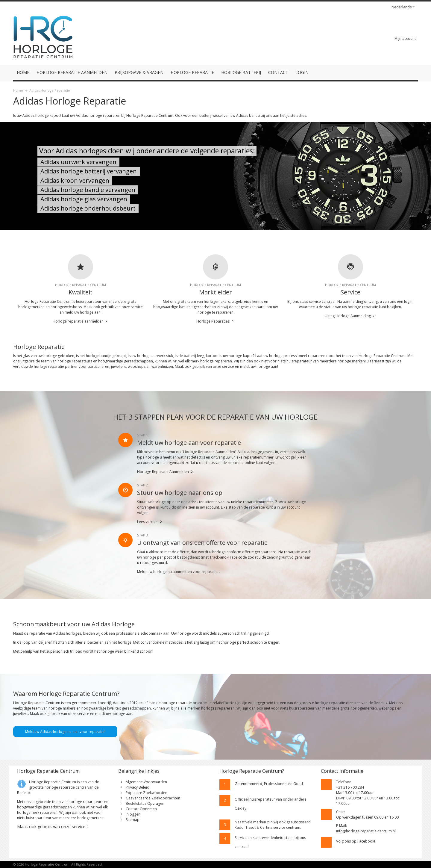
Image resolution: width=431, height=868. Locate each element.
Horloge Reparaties (213, 321)
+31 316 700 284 (350, 787)
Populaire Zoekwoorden (147, 793)
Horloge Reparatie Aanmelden (163, 472)
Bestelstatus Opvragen (145, 803)
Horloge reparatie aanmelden (78, 321)
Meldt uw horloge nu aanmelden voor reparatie (177, 572)
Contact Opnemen (141, 809)
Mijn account (405, 38)
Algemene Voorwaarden (146, 782)
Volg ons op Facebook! (356, 841)
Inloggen (133, 814)
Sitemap (133, 820)
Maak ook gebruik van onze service (51, 827)
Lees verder (147, 522)
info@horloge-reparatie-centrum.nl (366, 831)
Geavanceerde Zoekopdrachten (153, 798)
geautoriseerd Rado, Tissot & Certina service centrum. (273, 825)
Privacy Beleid (138, 787)
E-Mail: (342, 826)
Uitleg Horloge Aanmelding (348, 316)
